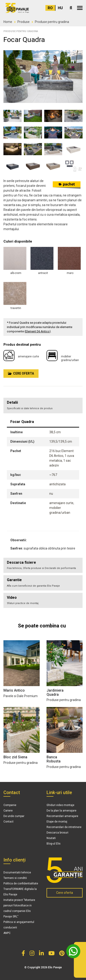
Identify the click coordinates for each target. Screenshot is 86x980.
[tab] (43, 565)
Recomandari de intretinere (64, 827)
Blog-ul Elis (54, 844)
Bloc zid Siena (15, 757)
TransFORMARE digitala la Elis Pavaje (20, 892)
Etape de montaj (57, 822)
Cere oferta (21, 373)
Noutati (51, 838)
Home (8, 22)
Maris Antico (14, 690)
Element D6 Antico (37, 331)
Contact (8, 822)
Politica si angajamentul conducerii (19, 925)
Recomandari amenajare (62, 816)
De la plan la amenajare (61, 811)
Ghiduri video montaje (60, 805)
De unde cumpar (14, 816)
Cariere (8, 811)
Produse (24, 22)
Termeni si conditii (15, 878)
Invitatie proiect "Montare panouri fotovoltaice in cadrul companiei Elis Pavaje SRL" (19, 908)
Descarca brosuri (57, 833)
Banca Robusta (54, 759)
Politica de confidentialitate (21, 883)
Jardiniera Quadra (55, 692)
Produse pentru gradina (52, 22)
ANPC (7, 933)
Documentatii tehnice (17, 872)
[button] (80, 8)
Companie (10, 805)
